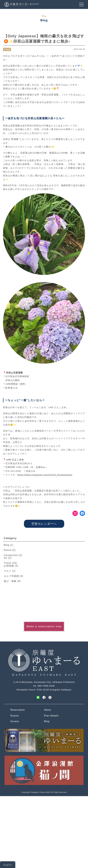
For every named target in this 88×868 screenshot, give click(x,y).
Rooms (15, 716)
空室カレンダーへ (44, 524)
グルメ (8, 571)
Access (15, 721)
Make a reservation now (44, 626)
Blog (6, 545)
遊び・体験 (10, 581)
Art (5, 558)
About (48, 710)
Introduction (11, 555)
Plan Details (51, 716)
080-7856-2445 (46, 686)
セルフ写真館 (11, 576)
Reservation (18, 710)
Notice (8, 550)
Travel (7, 49)
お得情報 (9, 566)
